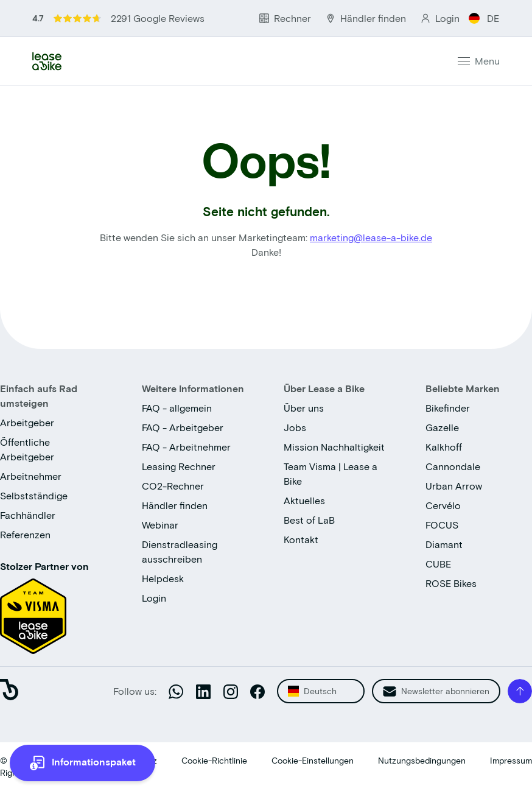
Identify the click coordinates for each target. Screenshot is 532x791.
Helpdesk (163, 578)
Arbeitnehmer (31, 476)
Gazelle (442, 427)
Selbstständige (34, 495)
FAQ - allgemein (177, 408)
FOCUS (442, 525)
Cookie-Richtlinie (214, 760)
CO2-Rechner (173, 486)
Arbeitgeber (27, 422)
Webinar (160, 525)
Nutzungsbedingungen (422, 760)
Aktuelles (304, 500)
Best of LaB (309, 520)
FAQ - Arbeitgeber (183, 427)
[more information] (82, 763)
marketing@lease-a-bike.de (371, 237)
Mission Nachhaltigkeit (334, 447)
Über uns (304, 408)
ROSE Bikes (451, 583)
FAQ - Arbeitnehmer (186, 447)
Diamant (444, 544)
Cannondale (453, 466)
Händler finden (175, 505)
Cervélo (443, 505)
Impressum (511, 760)
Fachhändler (28, 515)
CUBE (438, 564)
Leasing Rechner (179, 466)
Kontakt (301, 539)
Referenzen (25, 534)
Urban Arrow (454, 486)
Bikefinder (448, 408)
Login (154, 598)
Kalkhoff (444, 447)
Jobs (295, 427)
